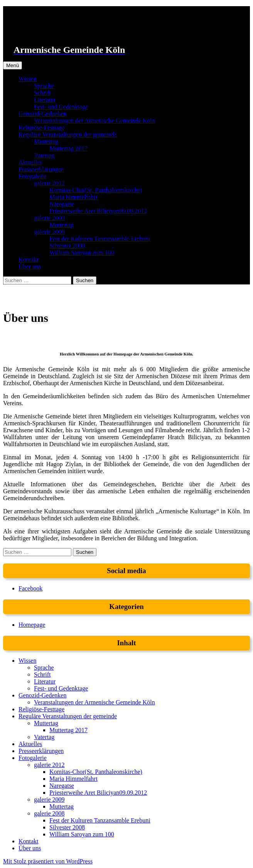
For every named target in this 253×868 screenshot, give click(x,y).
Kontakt (29, 260)
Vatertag (44, 155)
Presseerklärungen (41, 169)
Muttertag (46, 141)
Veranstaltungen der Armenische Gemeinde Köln (94, 121)
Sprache (44, 86)
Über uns (30, 266)
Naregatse (62, 204)
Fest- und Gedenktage (61, 107)
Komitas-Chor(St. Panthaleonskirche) (96, 190)
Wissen (27, 79)
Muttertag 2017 (68, 148)
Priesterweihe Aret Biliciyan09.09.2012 (98, 211)
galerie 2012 (49, 183)
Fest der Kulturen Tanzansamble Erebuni (100, 239)
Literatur (45, 100)
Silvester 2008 (67, 246)
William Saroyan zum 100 (82, 253)
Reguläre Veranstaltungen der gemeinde (68, 135)
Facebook (30, 588)
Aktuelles (30, 162)
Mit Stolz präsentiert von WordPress (48, 861)
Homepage (32, 625)
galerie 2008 (49, 232)
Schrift (42, 93)
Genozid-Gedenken (42, 114)
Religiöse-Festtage (41, 128)
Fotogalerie (33, 176)
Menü (13, 65)
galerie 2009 (49, 218)
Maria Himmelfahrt (73, 197)
